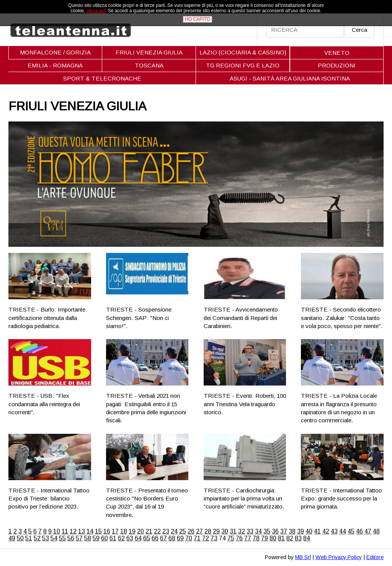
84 (307, 538)
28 (208, 531)
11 (65, 531)
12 (73, 531)
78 (256, 538)
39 (301, 531)
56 (71, 538)
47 (368, 531)
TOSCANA (149, 65)
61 (113, 538)
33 (250, 531)
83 (298, 538)
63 (130, 538)
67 (163, 538)
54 (54, 538)
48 (376, 531)
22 (157, 531)
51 (29, 538)
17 (115, 531)
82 (290, 538)
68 (172, 538)
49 (12, 538)
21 (149, 531)
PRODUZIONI (337, 65)
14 (90, 531)
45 (351, 531)
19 (132, 531)
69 (180, 538)
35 (267, 531)
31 (233, 531)
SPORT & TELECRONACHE (102, 78)
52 (37, 538)
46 (359, 531)
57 (79, 538)
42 (326, 531)
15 (98, 531)
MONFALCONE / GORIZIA (55, 52)
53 (46, 538)
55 (62, 538)
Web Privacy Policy (339, 557)
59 (96, 538)
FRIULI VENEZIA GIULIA (149, 52)
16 (107, 531)
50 (20, 538)
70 (189, 538)
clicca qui (96, 11)
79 (265, 538)
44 (343, 531)
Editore (375, 557)
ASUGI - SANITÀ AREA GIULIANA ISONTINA (290, 78)
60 (105, 538)
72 (206, 538)
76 (239, 538)
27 (199, 531)
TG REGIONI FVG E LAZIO (243, 65)
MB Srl (303, 557)
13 (82, 531)
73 (214, 538)
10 (57, 531)
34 (258, 531)
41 (317, 531)
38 (292, 531)
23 (166, 531)
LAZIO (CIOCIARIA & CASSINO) (243, 52)
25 (183, 531)
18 (124, 531)
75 (231, 538)
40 (309, 531)
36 (275, 531)
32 (242, 531)
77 (248, 538)
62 (121, 538)
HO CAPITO (198, 19)
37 (284, 531)
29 (216, 531)
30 (225, 531)
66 (155, 538)
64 (138, 538)
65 (147, 538)
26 (191, 531)
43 (334, 531)
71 (197, 538)
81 (281, 538)
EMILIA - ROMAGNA (55, 65)
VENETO (337, 53)
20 (140, 531)
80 (273, 538)
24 (174, 531)
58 (88, 538)
